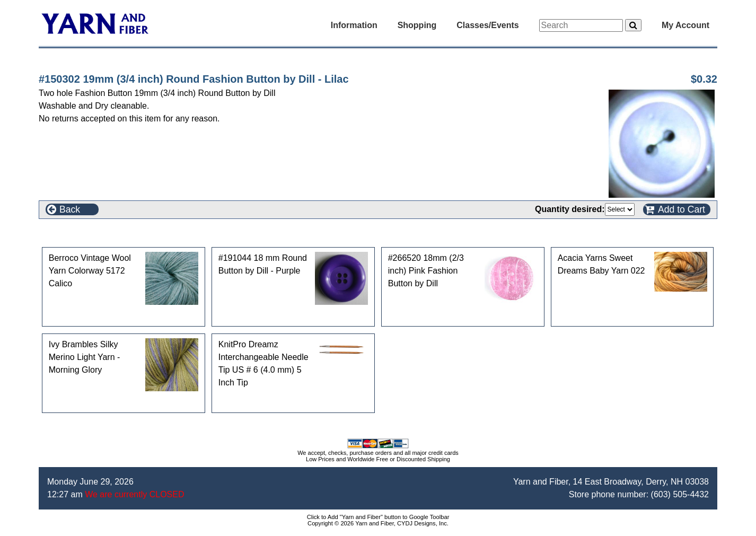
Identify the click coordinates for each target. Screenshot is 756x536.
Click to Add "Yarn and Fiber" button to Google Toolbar (378, 517)
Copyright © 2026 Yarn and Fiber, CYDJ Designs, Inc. (378, 523)
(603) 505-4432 (680, 494)
